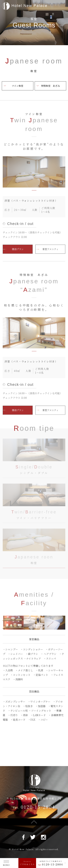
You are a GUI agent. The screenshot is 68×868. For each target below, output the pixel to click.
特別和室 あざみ (51, 86)
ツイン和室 (17, 86)
